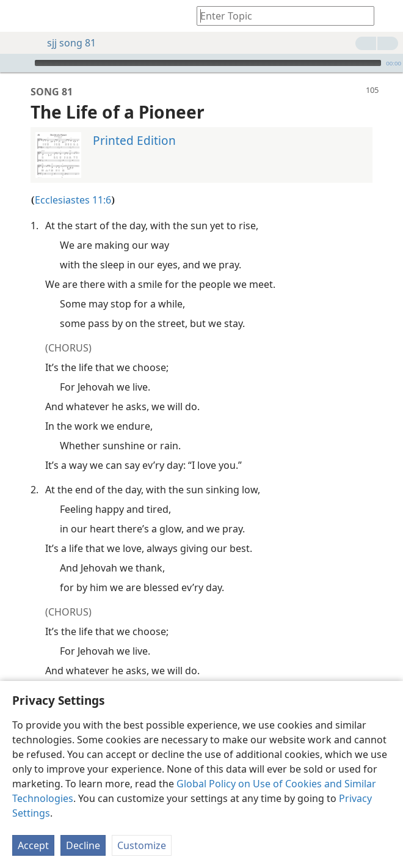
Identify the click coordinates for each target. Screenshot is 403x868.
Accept (33, 845)
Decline (83, 845)
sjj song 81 (65, 43)
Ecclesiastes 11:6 (73, 182)
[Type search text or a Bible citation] (280, 16)
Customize (142, 845)
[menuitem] (18, 16)
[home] (18, 16)
